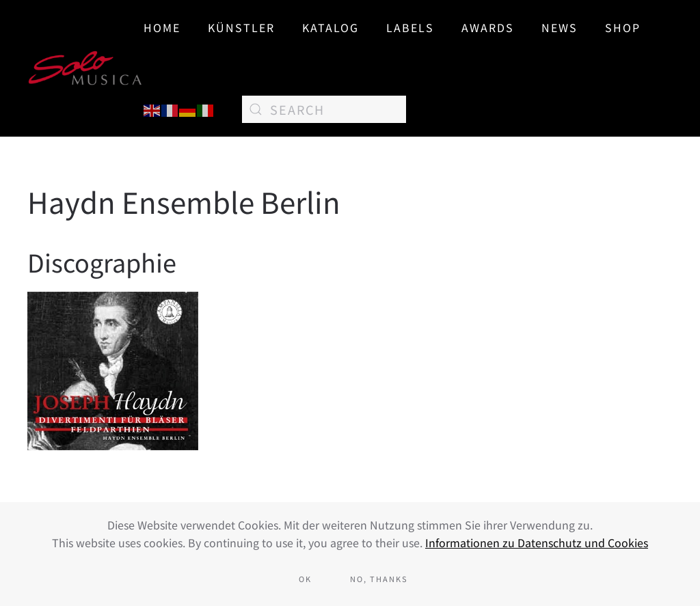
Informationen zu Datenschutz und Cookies (537, 542)
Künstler (241, 27)
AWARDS (488, 27)
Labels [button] (410, 27)
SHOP (623, 27)
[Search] (324, 109)
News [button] (560, 27)
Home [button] (162, 27)
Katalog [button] (331, 27)
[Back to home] (85, 68)
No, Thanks (379, 579)
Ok (305, 579)
